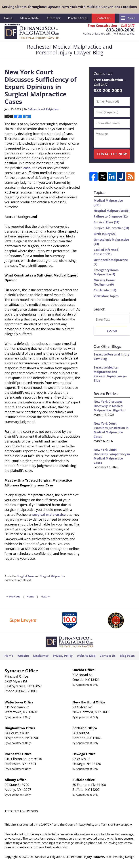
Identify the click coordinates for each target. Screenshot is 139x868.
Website (23, 656)
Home (8, 18)
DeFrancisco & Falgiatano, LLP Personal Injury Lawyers (67, 857)
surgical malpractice (49, 514)
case (27, 168)
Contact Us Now (112, 154)
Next (45, 596)
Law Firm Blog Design (114, 857)
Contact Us (103, 18)
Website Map (86, 656)
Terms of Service (112, 825)
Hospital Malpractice (112, 211)
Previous (13, 596)
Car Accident (105, 290)
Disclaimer (41, 656)
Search (112, 331)
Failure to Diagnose (111, 216)
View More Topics (106, 296)
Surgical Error (26, 576)
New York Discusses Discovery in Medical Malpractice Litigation (110, 406)
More (131, 18)
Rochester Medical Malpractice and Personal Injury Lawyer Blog (32, 32)
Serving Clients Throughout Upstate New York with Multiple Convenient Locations (69, 7)
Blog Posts (127, 656)
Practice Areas (78, 18)
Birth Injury (105, 234)
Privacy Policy (63, 656)
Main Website (30, 18)
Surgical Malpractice (53, 576)
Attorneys (53, 18)
